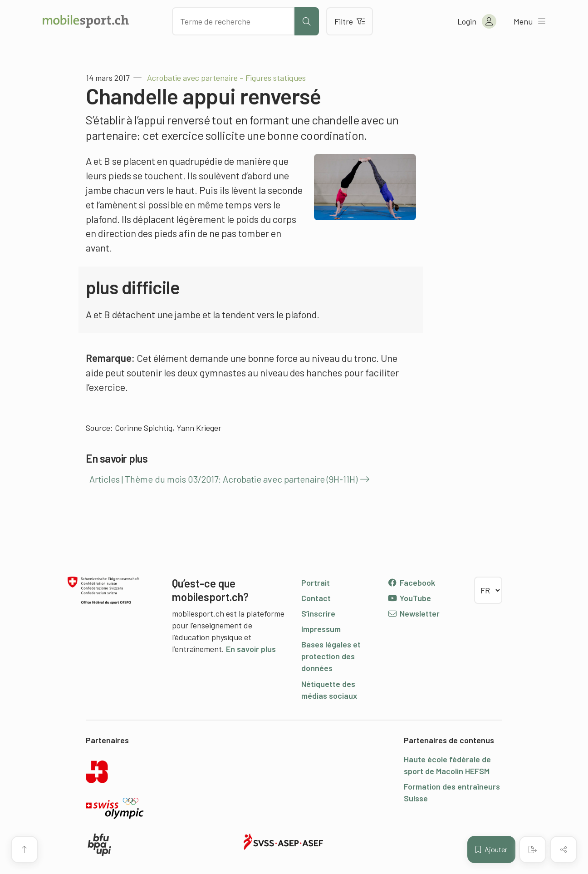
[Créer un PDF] (533, 849)
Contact (316, 598)
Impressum (321, 629)
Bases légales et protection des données (331, 656)
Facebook (411, 583)
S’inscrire (318, 613)
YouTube (409, 598)
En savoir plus (251, 649)
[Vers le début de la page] (24, 849)
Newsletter (414, 613)
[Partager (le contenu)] (563, 849)
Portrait (316, 583)
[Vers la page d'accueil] (86, 21)
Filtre (350, 21)
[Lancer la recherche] (307, 21)
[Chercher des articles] (233, 21)
